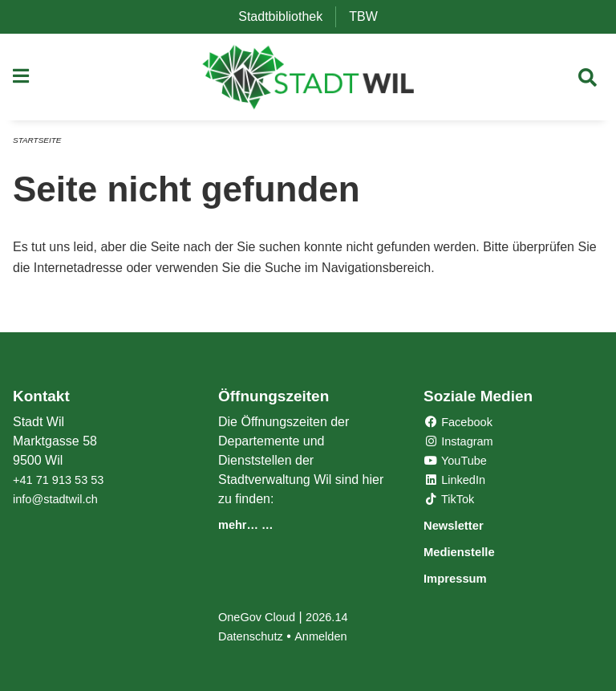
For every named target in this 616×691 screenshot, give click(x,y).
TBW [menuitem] (370, 16)
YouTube (458, 463)
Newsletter (462, 527)
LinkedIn (458, 482)
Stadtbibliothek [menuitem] (287, 16)
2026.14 (337, 617)
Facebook (462, 424)
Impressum (464, 578)
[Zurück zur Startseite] (308, 80)
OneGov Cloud (261, 617)
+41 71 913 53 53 (63, 482)
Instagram (462, 443)
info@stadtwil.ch (60, 501)
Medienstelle (469, 553)
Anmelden (330, 636)
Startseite (40, 146)
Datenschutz (254, 636)
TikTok (452, 501)
